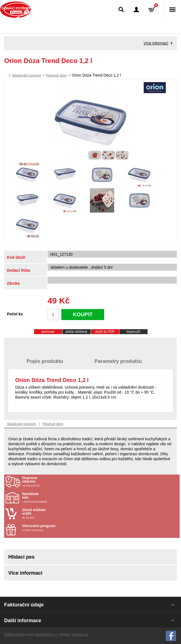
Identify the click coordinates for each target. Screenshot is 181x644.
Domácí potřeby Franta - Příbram (16, 10)
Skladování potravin (26, 75)
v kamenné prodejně (54, 498)
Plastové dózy (57, 75)
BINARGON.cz (46, 635)
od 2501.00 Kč (100, 481)
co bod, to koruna (54, 528)
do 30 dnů (54, 514)
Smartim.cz (80, 635)
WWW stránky (15, 635)
